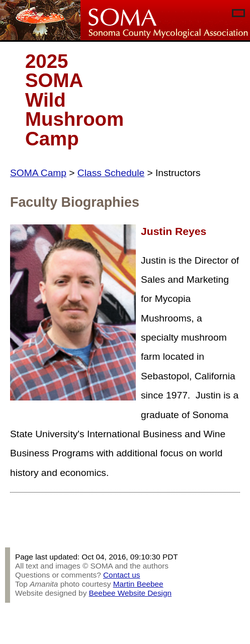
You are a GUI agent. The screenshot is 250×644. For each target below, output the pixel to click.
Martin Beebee (138, 584)
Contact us (121, 575)
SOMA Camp (38, 173)
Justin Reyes (174, 231)
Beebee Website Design (131, 593)
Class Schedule (111, 173)
